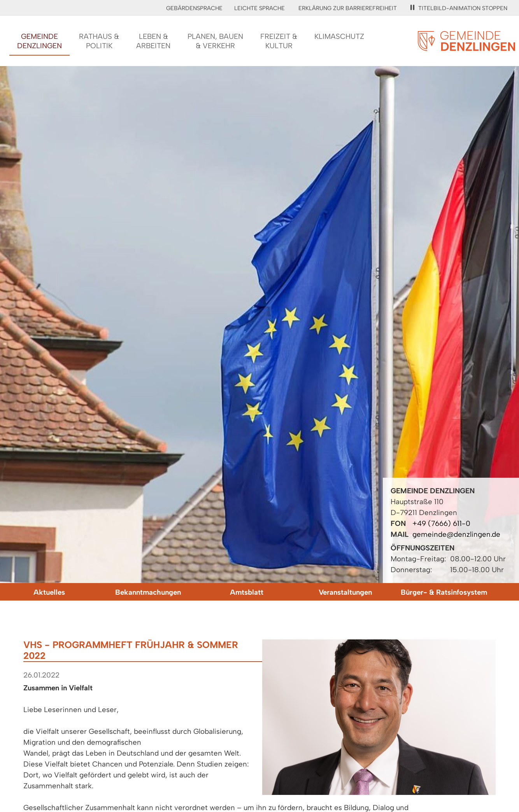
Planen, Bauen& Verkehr (215, 41)
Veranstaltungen (345, 592)
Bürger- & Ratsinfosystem (444, 592)
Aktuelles (49, 592)
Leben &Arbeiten (153, 41)
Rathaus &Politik (99, 41)
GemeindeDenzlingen (39, 41)
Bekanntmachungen (148, 592)
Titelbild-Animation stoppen (459, 8)
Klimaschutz (339, 36)
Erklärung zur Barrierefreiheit (348, 8)
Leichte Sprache (259, 8)
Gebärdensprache (194, 8)
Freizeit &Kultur (279, 41)
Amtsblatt (247, 592)
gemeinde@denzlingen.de (456, 534)
